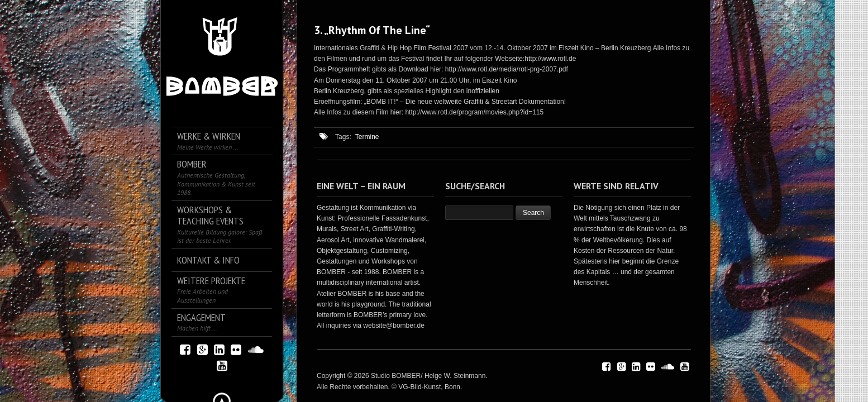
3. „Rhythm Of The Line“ (372, 30)
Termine (367, 137)
